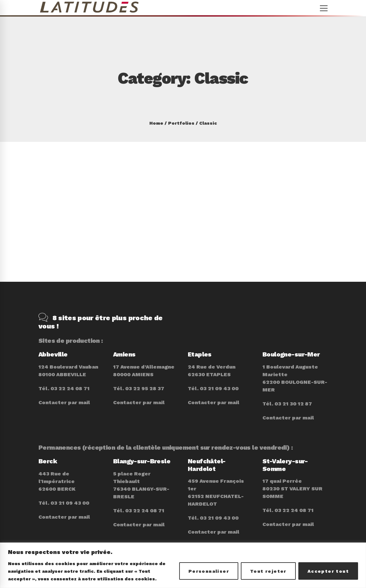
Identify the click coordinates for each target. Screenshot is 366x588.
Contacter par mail (64, 393)
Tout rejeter (268, 571)
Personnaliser (209, 571)
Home (156, 123)
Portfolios (181, 123)
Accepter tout (328, 571)
